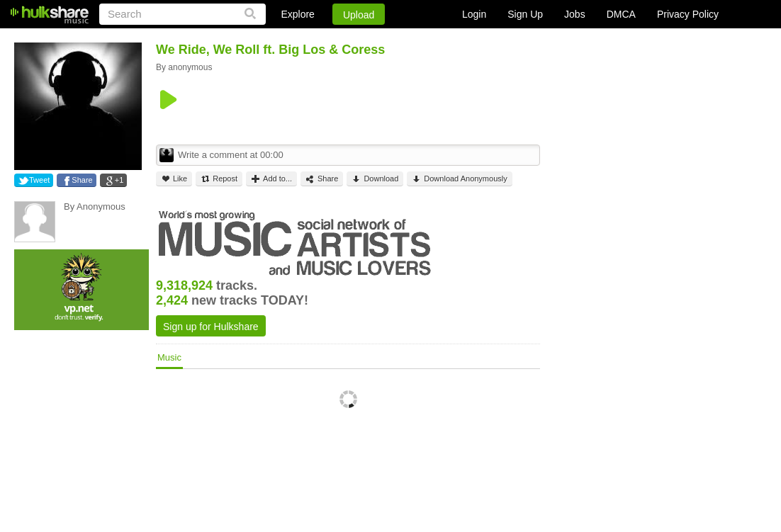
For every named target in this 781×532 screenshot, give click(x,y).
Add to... (271, 179)
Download (375, 179)
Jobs (575, 14)
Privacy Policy (688, 14)
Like (174, 179)
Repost (219, 179)
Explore (297, 14)
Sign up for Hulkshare (211, 327)
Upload (359, 15)
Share (82, 180)
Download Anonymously (459, 179)
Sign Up (525, 14)
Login (474, 14)
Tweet (39, 180)
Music (169, 357)
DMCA (621, 14)
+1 (119, 180)
